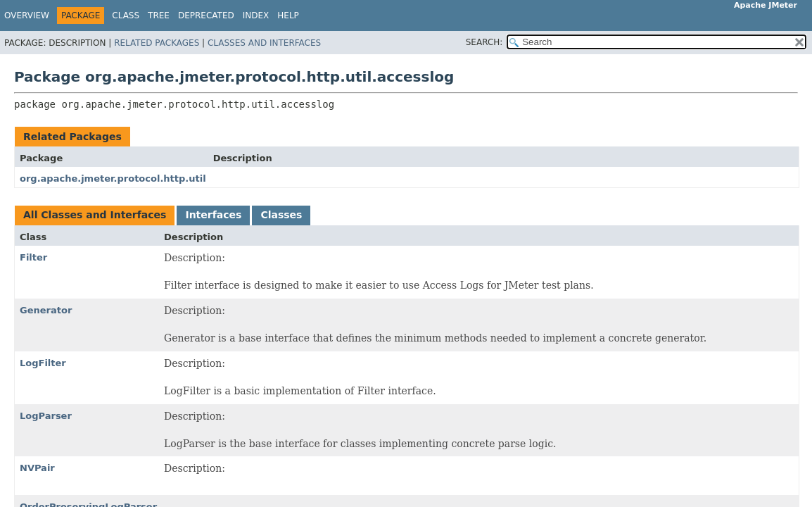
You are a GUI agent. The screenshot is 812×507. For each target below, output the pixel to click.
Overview (27, 15)
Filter (33, 257)
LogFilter (43, 363)
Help (288, 15)
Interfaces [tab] (213, 215)
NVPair (37, 468)
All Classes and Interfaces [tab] (95, 215)
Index (256, 15)
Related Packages (157, 43)
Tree (159, 15)
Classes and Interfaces (264, 43)
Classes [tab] (281, 215)
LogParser (46, 416)
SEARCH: (484, 42)
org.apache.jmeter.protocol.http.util (113, 179)
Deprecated (206, 15)
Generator (46, 310)
